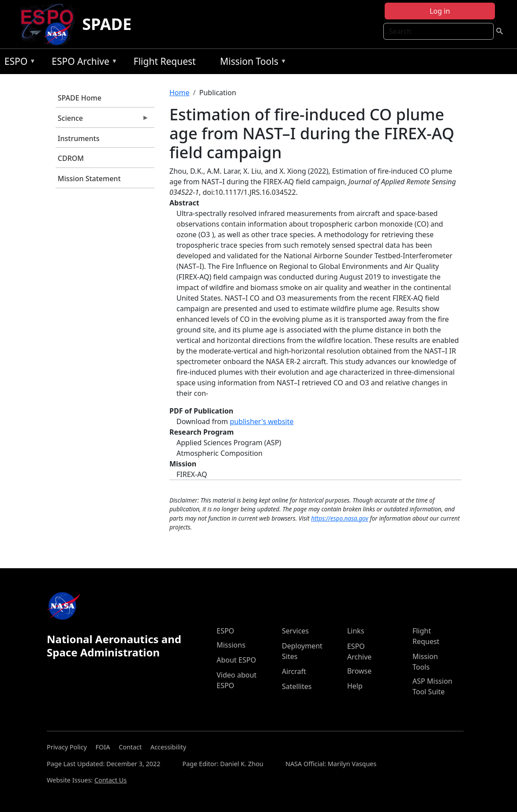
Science (102, 120)
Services (295, 631)
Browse (359, 671)
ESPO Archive (82, 63)
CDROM (71, 158)
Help (355, 686)
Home (180, 93)
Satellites (297, 686)
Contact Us (111, 780)
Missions (231, 645)
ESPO (18, 63)
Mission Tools (251, 63)
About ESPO (236, 660)
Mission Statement (89, 179)
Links (356, 631)
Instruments (79, 138)
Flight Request (165, 61)
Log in (440, 11)
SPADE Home (80, 98)
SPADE (107, 24)
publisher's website (262, 421)
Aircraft (294, 671)
